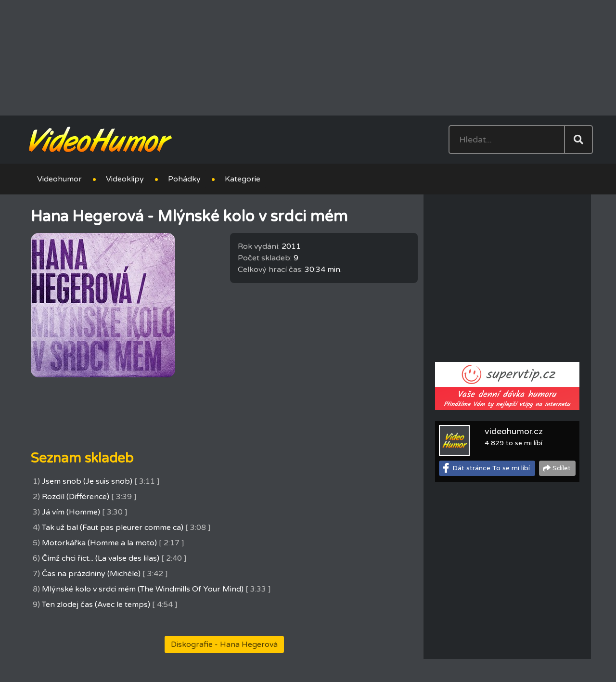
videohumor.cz (514, 431)
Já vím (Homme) (71, 512)
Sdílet (562, 468)
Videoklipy (125, 179)
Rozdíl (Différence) (76, 497)
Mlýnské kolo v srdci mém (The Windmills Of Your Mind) (143, 589)
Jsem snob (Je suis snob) (87, 481)
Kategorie (243, 179)
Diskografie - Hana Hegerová (224, 644)
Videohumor (59, 179)
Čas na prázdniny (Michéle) (91, 574)
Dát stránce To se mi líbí (491, 468)
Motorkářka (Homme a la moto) (99, 543)
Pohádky (184, 179)
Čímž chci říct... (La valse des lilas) (101, 558)
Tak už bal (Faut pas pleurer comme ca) (113, 528)
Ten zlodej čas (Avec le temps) (96, 605)
